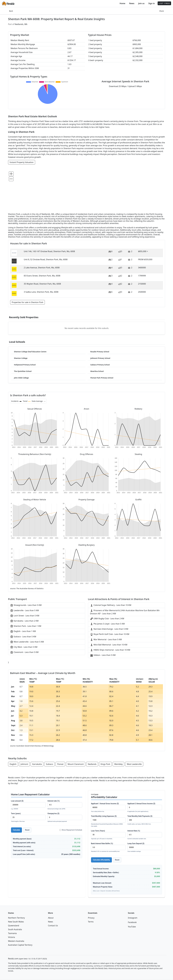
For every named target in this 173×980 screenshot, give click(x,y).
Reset (27, 830)
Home (122, 3)
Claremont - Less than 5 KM (24, 652)
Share (162, 11)
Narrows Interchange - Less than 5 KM (109, 629)
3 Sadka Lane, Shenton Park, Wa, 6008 (41, 292)
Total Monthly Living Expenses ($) (108, 821)
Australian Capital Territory (20, 945)
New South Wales (16, 922)
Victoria (12, 937)
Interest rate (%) (65, 805)
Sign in (151, 3)
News (132, 3)
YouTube (132, 927)
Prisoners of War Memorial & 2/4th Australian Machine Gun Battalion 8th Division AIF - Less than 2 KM (125, 612)
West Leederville (134, 764)
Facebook (132, 922)
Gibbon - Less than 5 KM (103, 655)
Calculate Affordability (101, 860)
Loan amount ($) (28, 805)
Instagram (133, 918)
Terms (91, 922)
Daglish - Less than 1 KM (23, 631)
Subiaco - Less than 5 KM (23, 637)
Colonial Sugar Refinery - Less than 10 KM (111, 605)
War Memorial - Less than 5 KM (106, 640)
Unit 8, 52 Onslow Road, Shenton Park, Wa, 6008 (46, 259)
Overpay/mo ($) (65, 818)
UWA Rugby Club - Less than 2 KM (107, 619)
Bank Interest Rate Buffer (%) (108, 848)
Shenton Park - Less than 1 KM (26, 626)
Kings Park (105, 764)
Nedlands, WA (21, 24)
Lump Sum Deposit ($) (145, 848)
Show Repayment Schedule (71, 830)
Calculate (17, 830)
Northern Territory (16, 918)
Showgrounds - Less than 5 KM (26, 605)
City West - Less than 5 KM (24, 647)
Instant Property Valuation (22, 162)
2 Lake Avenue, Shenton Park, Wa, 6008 (42, 268)
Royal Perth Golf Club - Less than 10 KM (110, 634)
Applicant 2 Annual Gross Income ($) (145, 808)
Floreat (60, 764)
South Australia (15, 929)
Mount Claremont (76, 764)
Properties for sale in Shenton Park (28, 302)
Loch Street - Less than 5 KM (25, 616)
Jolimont (24, 764)
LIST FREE (164, 3)
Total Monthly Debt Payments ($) (145, 820)
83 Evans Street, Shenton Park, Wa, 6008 (42, 276)
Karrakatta (37, 764)
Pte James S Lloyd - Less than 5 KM (107, 624)
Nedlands (92, 764)
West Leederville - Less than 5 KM (27, 642)
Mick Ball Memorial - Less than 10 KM (109, 645)
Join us (141, 3)
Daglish (13, 764)
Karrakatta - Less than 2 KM (24, 621)
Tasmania (12, 933)
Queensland (14, 926)
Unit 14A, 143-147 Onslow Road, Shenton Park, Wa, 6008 (49, 251)
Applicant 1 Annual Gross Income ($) (108, 808)
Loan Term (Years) (108, 835)
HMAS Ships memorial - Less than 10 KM (110, 650)
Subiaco (49, 764)
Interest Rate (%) (145, 835)
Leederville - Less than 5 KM (25, 611)
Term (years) (28, 818)
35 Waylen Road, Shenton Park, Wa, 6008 (42, 284)
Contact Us (53, 926)
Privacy (91, 918)
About (51, 918)
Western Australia (16, 941)
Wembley (118, 764)
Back (11, 11)
